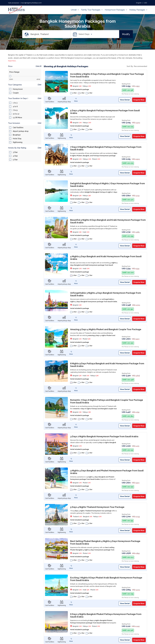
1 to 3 (15, 103)
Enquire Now (139, 100)
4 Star (15, 156)
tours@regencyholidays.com (32, 3)
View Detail (125, 100)
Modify (126, 34)
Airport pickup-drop (21, 131)
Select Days (85, 34)
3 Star (15, 152)
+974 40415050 (14, 3)
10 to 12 (16, 114)
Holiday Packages (138, 10)
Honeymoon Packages (116, 10)
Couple (16, 93)
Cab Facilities (18, 128)
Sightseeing (18, 142)
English (139, 3)
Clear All (38, 66)
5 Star (15, 160)
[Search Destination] (50, 34)
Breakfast (17, 135)
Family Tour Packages (92, 10)
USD (145, 3)
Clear (39, 84)
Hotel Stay (17, 139)
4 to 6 (15, 106)
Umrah (75, 10)
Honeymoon (18, 89)
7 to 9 (15, 110)
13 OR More (17, 118)
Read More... (12, 61)
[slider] (10, 76)
